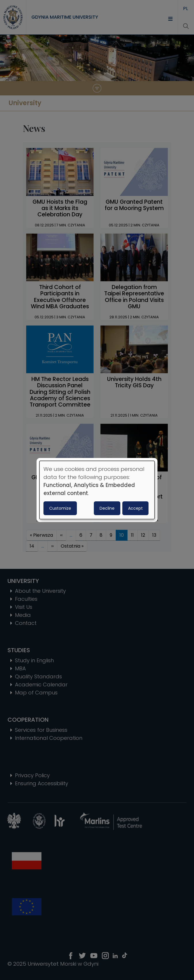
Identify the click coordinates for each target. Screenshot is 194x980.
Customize (60, 508)
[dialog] (97, 490)
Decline (107, 508)
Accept (135, 508)
